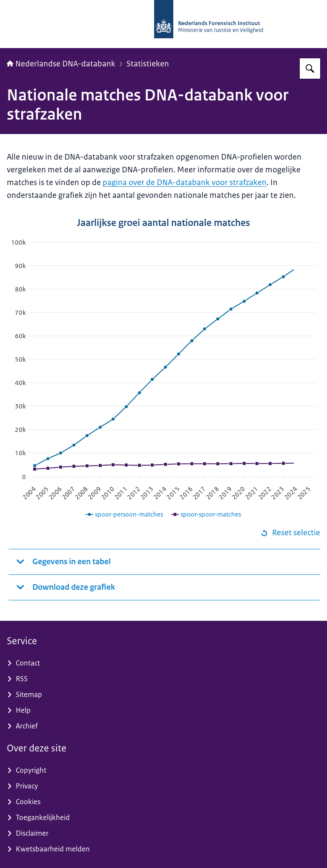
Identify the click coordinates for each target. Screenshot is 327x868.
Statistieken (148, 64)
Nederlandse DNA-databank (61, 64)
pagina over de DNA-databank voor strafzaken (185, 183)
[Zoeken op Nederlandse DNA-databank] (310, 69)
